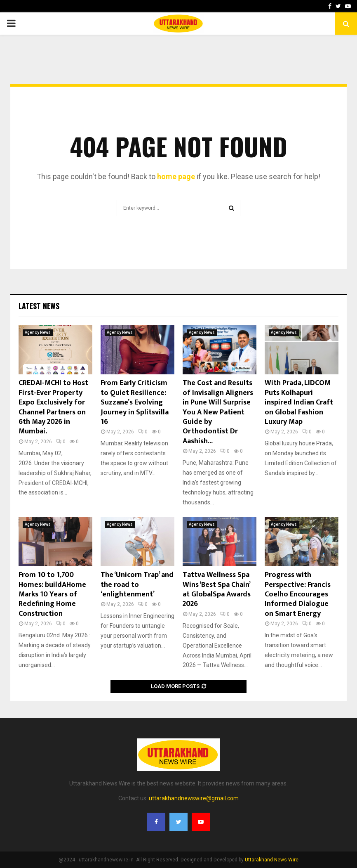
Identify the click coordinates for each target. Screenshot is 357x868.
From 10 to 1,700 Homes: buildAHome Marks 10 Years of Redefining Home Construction (52, 594)
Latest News (39, 306)
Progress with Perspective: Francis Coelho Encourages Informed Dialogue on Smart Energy (298, 594)
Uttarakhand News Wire (272, 860)
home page (176, 176)
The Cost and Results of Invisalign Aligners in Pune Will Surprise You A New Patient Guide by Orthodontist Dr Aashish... (218, 412)
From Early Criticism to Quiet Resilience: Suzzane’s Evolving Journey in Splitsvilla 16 (135, 402)
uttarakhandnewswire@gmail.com (194, 798)
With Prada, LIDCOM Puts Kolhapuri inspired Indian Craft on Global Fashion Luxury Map (299, 402)
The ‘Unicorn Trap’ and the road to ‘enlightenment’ (137, 585)
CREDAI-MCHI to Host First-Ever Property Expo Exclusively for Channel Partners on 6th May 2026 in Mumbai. (53, 407)
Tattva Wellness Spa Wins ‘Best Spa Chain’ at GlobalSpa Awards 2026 (217, 589)
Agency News (38, 332)
